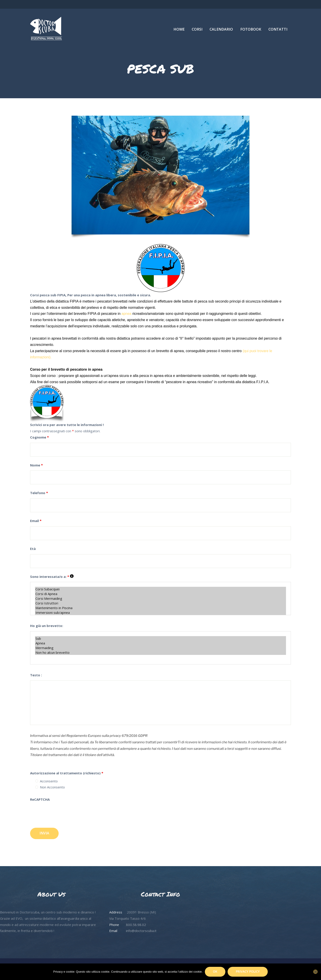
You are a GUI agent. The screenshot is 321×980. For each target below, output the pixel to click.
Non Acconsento (52, 787)
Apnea (160, 643)
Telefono (39, 493)
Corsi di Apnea (160, 594)
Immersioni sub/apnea (160, 613)
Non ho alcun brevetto (160, 653)
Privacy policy (248, 971)
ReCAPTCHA (40, 799)
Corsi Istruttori (160, 603)
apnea (127, 314)
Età (33, 549)
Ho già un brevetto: (47, 626)
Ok (215, 971)
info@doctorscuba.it (141, 931)
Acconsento (49, 781)
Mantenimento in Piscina (160, 608)
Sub (160, 638)
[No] (315, 972)
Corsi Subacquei (160, 589)
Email (36, 521)
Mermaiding (160, 648)
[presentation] (64, 816)
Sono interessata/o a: (52, 577)
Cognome (39, 437)
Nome (36, 465)
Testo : (36, 675)
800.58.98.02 (136, 925)
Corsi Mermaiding (160, 599)
